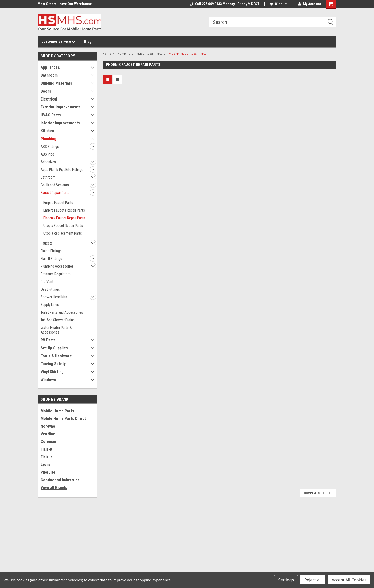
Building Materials (56, 83)
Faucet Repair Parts (55, 193)
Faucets (47, 243)
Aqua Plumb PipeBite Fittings (62, 170)
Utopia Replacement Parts (63, 233)
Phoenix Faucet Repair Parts (64, 218)
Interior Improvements (60, 123)
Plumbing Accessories (57, 266)
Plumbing (49, 139)
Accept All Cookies (349, 580)
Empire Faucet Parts (58, 203)
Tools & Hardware (56, 356)
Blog (88, 42)
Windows (48, 380)
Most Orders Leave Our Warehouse (65, 4)
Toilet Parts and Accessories (62, 312)
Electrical (49, 99)
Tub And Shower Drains (58, 320)
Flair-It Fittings (51, 259)
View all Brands (54, 488)
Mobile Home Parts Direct (63, 419)
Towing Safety (53, 364)
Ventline (48, 434)
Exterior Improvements (61, 107)
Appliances (50, 67)
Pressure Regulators (56, 274)
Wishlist (279, 4)
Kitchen (47, 131)
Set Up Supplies (54, 348)
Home (107, 54)
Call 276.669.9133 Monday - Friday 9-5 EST (225, 4)
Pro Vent (47, 282)
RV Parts (48, 340)
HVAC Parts (51, 115)
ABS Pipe (47, 154)
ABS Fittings (50, 147)
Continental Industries (60, 480)
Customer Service (58, 42)
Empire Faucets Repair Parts (64, 210)
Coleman (48, 442)
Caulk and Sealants (55, 185)
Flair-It (46, 449)
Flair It (46, 457)
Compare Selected (318, 493)
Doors (46, 91)
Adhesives (48, 162)
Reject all (313, 580)
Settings (286, 580)
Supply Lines (50, 305)
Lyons (46, 465)
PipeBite (48, 472)
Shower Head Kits (54, 297)
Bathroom (49, 75)
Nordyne (48, 426)
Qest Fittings (50, 289)
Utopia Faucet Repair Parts (63, 226)
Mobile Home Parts (57, 411)
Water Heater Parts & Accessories (56, 330)
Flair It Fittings (51, 251)
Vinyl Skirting (52, 372)
